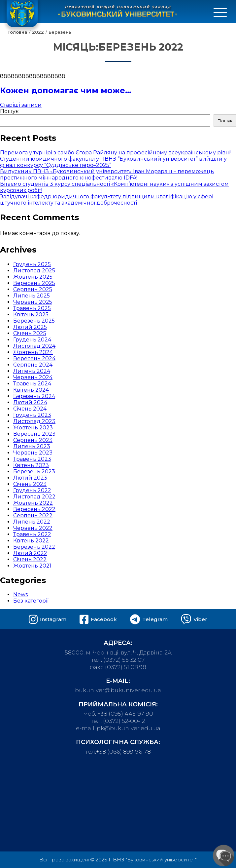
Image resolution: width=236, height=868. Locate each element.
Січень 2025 (30, 333)
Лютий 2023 (30, 478)
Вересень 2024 (34, 358)
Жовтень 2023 (33, 428)
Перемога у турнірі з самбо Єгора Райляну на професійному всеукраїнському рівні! (116, 153)
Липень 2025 (32, 296)
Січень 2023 (30, 484)
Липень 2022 (32, 522)
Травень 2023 (32, 459)
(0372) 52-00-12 (124, 721)
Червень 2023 (33, 453)
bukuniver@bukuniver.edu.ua (118, 690)
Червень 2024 (33, 377)
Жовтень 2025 (33, 277)
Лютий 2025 (30, 327)
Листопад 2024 (34, 346)
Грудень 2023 (32, 415)
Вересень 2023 (34, 434)
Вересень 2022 (34, 509)
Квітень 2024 (31, 390)
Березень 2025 (34, 321)
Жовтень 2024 (33, 352)
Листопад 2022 (34, 497)
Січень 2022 (30, 559)
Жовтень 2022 (33, 503)
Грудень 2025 (32, 264)
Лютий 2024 (30, 402)
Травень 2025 (32, 308)
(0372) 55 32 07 (124, 660)
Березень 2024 (34, 396)
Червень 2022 (33, 528)
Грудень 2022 (32, 490)
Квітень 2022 (31, 541)
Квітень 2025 (31, 315)
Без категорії (31, 601)
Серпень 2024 (33, 365)
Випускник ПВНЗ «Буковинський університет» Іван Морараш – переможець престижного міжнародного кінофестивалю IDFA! (107, 175)
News (20, 594)
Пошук (9, 111)
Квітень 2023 (31, 465)
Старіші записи (21, 105)
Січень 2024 (30, 409)
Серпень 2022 (33, 515)
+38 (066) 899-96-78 (123, 752)
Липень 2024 (32, 371)
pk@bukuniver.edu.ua (129, 728)
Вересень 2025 (34, 283)
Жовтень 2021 (32, 566)
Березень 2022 (34, 547)
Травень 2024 (32, 384)
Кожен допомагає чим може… (66, 90)
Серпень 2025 (33, 289)
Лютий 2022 (30, 553)
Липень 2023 (32, 446)
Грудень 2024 (32, 340)
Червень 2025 (33, 302)
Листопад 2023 (34, 421)
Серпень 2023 (33, 440)
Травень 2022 (32, 534)
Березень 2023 (34, 472)
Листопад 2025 (34, 271)
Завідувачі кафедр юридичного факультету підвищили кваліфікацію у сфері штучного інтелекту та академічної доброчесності (107, 200)
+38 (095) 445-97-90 (125, 714)
